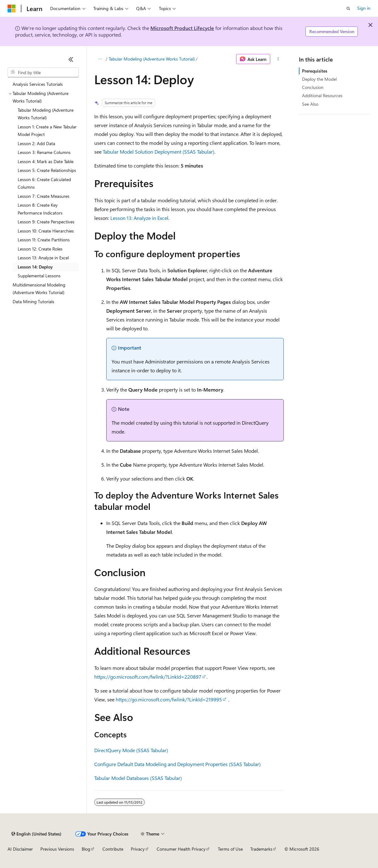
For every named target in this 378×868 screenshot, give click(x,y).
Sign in (364, 8)
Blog (86, 849)
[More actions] (278, 59)
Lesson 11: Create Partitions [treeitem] (44, 240)
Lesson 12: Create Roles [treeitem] (40, 249)
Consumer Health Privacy (181, 849)
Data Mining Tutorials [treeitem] (33, 301)
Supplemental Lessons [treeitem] (39, 276)
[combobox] (43, 73)
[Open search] (348, 9)
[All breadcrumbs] (100, 59)
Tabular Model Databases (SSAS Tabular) (138, 778)
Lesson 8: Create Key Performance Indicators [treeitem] (40, 209)
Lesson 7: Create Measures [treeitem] (44, 196)
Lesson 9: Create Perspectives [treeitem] (46, 222)
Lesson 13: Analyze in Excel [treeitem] (43, 258)
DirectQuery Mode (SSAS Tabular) (131, 750)
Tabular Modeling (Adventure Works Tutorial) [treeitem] (46, 114)
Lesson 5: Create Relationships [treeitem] (47, 170)
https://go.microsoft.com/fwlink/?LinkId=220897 (148, 677)
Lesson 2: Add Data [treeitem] (36, 143)
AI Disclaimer (20, 849)
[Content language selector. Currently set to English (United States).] (36, 834)
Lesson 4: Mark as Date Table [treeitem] (46, 161)
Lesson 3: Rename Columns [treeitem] (44, 152)
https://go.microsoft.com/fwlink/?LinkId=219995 (169, 699)
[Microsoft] (12, 9)
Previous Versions (57, 849)
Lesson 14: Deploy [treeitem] (35, 267)
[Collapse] (71, 59)
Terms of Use (230, 849)
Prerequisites (315, 71)
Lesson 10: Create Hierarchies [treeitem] (46, 231)
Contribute (113, 849)
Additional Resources (322, 95)
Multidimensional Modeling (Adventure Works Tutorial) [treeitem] (39, 289)
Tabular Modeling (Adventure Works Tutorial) (152, 59)
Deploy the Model (319, 79)
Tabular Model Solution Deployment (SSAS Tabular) (159, 152)
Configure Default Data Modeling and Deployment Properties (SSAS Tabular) (177, 764)
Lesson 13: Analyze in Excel (139, 218)
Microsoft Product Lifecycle (182, 28)
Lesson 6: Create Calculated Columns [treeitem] (44, 183)
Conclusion (313, 87)
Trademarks (261, 849)
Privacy (138, 849)
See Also (310, 104)
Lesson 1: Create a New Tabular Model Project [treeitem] (47, 131)
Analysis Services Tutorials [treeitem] (38, 84)
